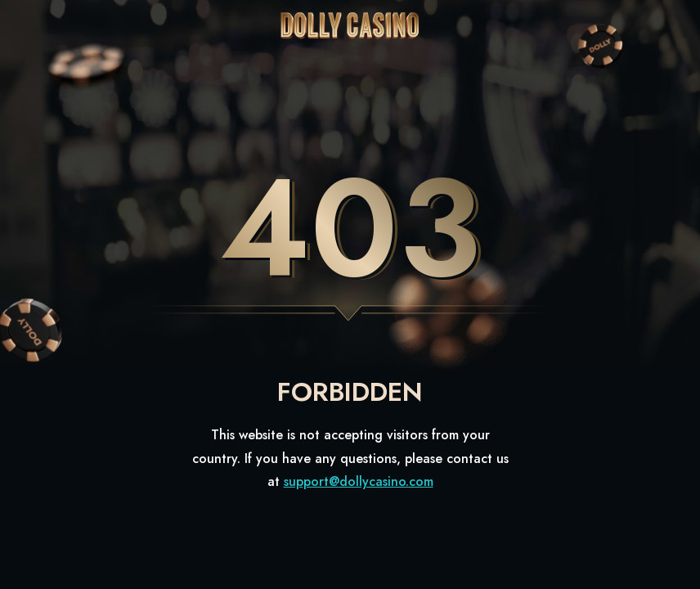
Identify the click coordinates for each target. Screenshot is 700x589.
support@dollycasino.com (359, 481)
